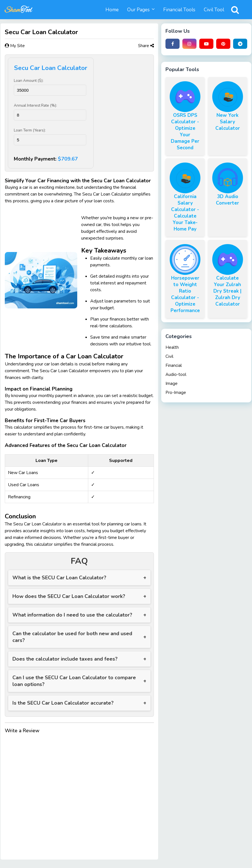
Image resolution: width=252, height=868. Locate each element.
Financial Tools (179, 10)
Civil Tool (214, 10)
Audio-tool (176, 374)
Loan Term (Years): (30, 130)
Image (172, 383)
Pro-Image (176, 393)
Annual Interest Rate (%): (35, 105)
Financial (174, 365)
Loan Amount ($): (29, 81)
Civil (169, 356)
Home (112, 10)
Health (172, 347)
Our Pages (138, 10)
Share (146, 46)
